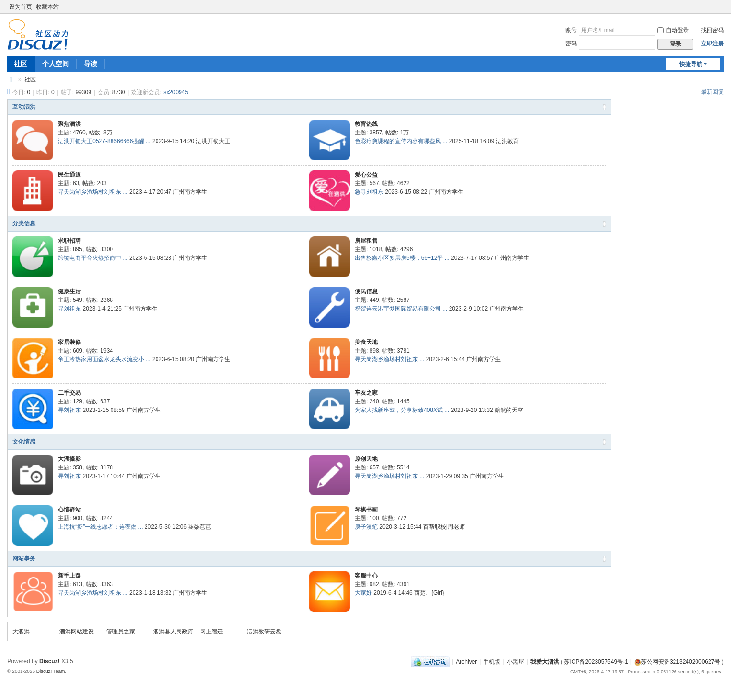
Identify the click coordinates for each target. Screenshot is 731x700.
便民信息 (366, 291)
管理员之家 (121, 632)
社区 (21, 64)
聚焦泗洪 (69, 124)
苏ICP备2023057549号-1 (596, 662)
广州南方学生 (190, 192)
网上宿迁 (212, 632)
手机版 (492, 662)
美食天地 (366, 342)
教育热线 (366, 124)
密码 (571, 44)
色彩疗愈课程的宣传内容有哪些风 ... (401, 141)
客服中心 (366, 576)
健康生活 (69, 291)
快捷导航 (691, 64)
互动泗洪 (24, 107)
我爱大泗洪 (11, 80)
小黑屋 (516, 662)
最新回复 (712, 92)
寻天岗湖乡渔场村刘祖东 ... (93, 192)
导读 (90, 64)
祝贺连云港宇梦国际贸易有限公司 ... (401, 309)
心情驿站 (69, 510)
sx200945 (176, 92)
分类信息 (24, 223)
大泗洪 (21, 632)
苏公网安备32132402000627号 (677, 662)
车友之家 (366, 393)
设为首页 (21, 7)
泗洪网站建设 (77, 632)
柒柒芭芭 (200, 527)
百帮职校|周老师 (444, 527)
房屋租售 (366, 241)
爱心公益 (366, 175)
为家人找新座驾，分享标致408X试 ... (402, 410)
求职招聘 (69, 241)
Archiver (466, 662)
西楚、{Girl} (429, 593)
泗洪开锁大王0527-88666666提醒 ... (104, 141)
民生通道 (69, 175)
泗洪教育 (507, 141)
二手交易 (69, 393)
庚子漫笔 (366, 527)
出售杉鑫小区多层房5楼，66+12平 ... (402, 258)
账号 (571, 30)
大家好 (363, 593)
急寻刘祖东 (369, 192)
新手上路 (69, 576)
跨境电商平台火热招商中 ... (93, 258)
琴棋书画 (366, 510)
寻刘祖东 (69, 309)
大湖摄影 (69, 459)
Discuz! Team (51, 671)
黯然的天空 (509, 410)
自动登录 (673, 30)
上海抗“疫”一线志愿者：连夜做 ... (100, 527)
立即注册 (712, 44)
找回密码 (712, 30)
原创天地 (366, 459)
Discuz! (50, 661)
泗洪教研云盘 (264, 632)
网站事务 (24, 558)
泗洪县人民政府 (173, 632)
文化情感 (24, 442)
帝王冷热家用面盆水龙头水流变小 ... (104, 359)
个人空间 (56, 64)
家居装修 (69, 342)
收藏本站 (47, 7)
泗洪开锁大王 (213, 141)
